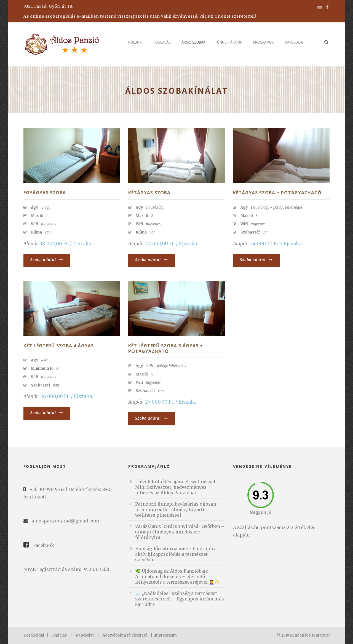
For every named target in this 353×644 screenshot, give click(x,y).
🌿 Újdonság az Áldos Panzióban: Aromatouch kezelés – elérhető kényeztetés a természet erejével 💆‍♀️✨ (177, 576)
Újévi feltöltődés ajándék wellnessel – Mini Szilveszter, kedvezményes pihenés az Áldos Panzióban (177, 487)
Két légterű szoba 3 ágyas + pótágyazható (166, 349)
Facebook (44, 545)
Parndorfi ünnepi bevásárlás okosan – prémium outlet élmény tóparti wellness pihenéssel (178, 509)
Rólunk (135, 42)
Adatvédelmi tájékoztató (125, 635)
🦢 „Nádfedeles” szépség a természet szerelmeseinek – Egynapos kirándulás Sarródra (180, 599)
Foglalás (162, 42)
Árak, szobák (193, 42)
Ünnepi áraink (230, 42)
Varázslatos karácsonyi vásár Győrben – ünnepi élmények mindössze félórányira (180, 532)
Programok (264, 42)
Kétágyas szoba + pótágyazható (277, 193)
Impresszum (165, 635)
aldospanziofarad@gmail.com (65, 521)
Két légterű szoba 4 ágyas (59, 346)
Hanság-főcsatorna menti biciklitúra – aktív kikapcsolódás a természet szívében (178, 554)
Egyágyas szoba (45, 193)
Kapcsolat (294, 42)
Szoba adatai (47, 260)
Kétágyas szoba (149, 193)
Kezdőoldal (34, 635)
